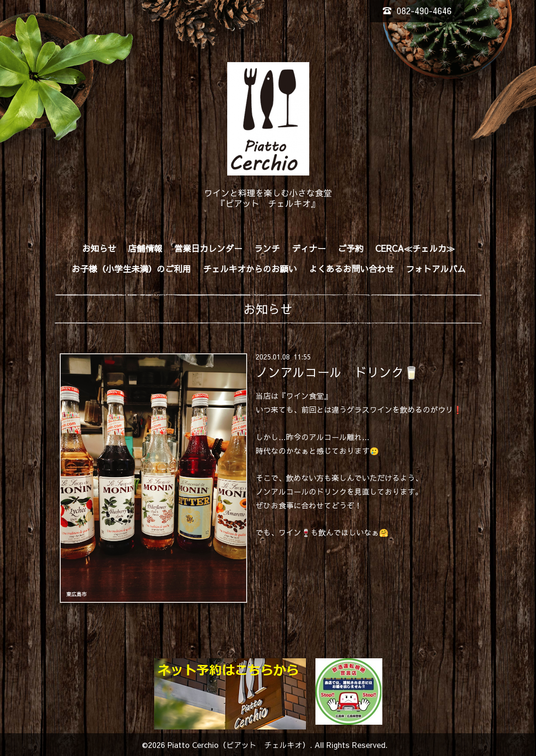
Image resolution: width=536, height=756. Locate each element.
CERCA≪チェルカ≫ (415, 248)
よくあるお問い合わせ (351, 269)
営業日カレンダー (208, 248)
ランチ (267, 248)
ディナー (309, 248)
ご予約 (351, 248)
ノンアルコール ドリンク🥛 (337, 372)
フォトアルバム (436, 269)
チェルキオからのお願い (250, 269)
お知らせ (99, 248)
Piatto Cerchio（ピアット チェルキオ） (239, 745)
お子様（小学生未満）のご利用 (131, 269)
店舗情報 (145, 248)
